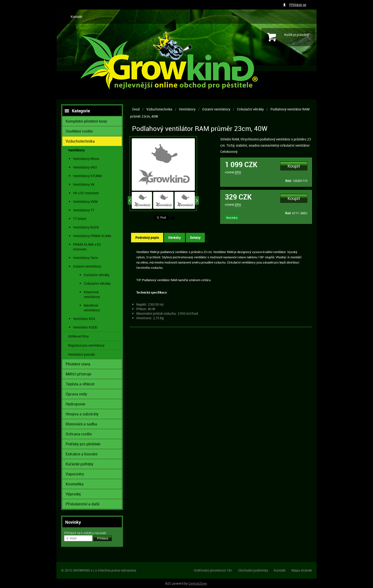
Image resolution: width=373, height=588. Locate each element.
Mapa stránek (302, 570)
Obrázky (174, 237)
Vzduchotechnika (159, 109)
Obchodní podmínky (253, 570)
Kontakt (77, 17)
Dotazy (195, 237)
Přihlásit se (298, 5)
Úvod (136, 109)
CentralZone (198, 583)
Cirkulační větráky (250, 109)
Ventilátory (187, 109)
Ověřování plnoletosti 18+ (213, 570)
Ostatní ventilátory (216, 109)
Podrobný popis (147, 237)
